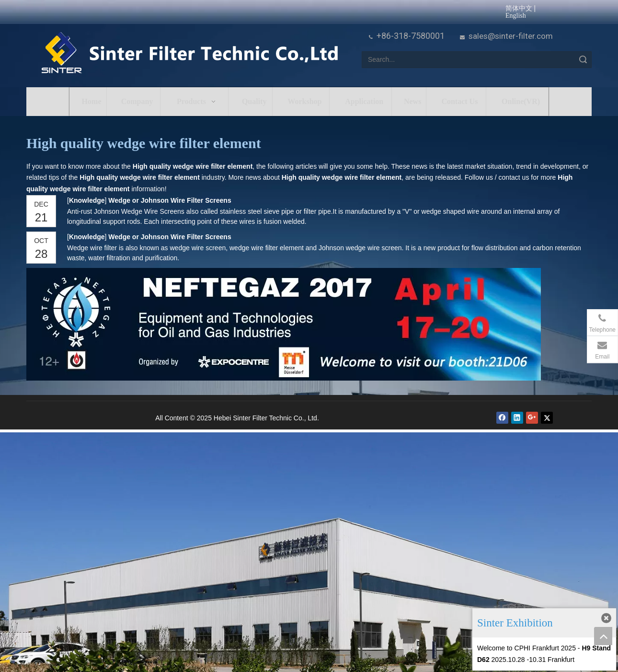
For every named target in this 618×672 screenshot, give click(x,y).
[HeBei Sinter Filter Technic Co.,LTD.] (189, 53)
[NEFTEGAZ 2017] (284, 324)
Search (583, 60)
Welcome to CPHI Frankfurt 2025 (526, 648)
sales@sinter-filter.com (511, 36)
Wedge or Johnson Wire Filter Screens (170, 200)
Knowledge (87, 200)
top (603, 636)
